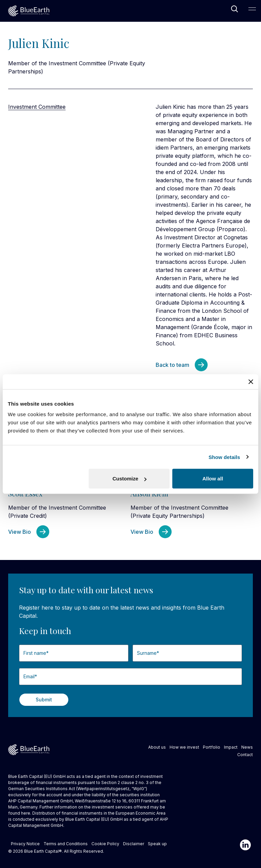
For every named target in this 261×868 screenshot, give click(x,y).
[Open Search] (234, 9)
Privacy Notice (25, 844)
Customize (129, 479)
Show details (224, 457)
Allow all (213, 479)
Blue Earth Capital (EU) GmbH (94, 819)
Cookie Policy (105, 844)
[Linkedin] (245, 845)
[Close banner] (251, 381)
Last (133, 665)
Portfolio (212, 747)
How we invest (184, 747)
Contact (245, 755)
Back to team (172, 365)
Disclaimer (134, 844)
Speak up (157, 844)
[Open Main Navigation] (252, 9)
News (247, 747)
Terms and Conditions (66, 844)
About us (157, 747)
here (26, 813)
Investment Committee (37, 107)
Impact (231, 747)
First (19, 665)
